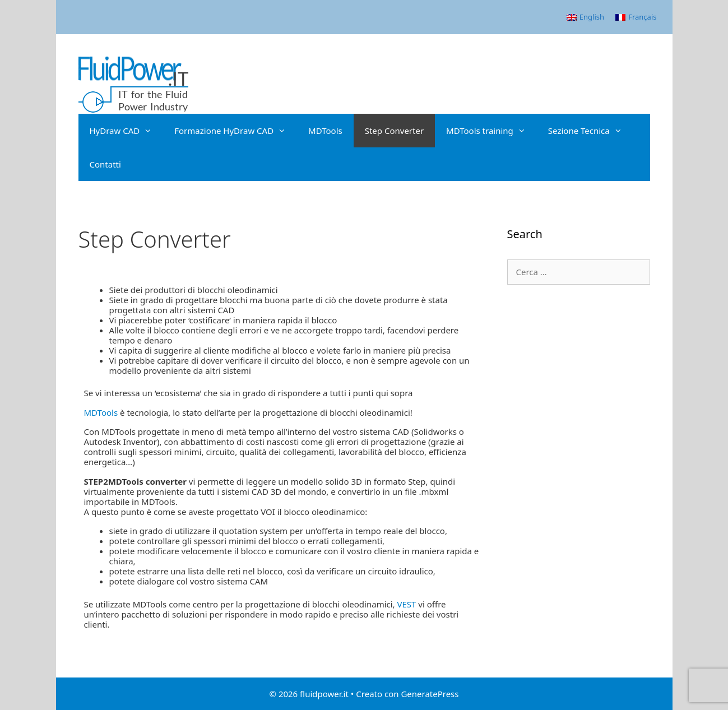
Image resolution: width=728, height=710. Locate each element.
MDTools (325, 131)
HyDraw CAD (127, 131)
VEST (408, 604)
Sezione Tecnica (591, 131)
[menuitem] (585, 17)
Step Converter (394, 131)
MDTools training (491, 131)
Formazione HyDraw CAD (236, 131)
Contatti (105, 164)
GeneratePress (430, 694)
